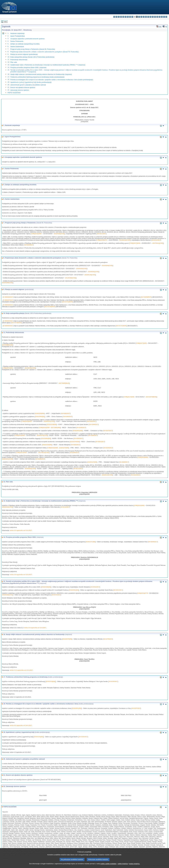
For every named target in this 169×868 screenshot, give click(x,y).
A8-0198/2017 (93, 435)
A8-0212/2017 (156, 240)
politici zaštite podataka (109, 864)
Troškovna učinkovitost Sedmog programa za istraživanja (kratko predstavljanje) (37, 77)
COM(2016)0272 (102, 240)
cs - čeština (119, 17)
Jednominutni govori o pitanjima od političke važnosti (28, 85)
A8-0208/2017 (40, 459)
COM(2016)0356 (44, 428)
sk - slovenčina (160, 17)
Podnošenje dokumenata (19, 60)
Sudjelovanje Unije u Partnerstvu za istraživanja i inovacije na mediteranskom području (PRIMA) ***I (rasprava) (48, 65)
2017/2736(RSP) (16, 323)
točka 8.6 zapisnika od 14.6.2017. (21, 725)
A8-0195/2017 (81, 428)
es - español (116, 17)
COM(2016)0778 (142, 593)
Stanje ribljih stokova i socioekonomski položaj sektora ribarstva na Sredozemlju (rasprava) (41, 74)
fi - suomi (164, 17)
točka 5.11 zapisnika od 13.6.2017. (21, 670)
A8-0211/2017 (101, 234)
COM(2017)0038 (135, 243)
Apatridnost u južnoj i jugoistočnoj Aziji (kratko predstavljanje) (31, 82)
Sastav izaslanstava (17, 46)
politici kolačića (123, 864)
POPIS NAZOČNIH (14, 93)
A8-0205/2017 (29, 245)
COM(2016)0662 (139, 505)
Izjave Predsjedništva (18, 36)
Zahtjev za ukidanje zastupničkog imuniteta (25, 44)
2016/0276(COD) (42, 435)
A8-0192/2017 (91, 421)
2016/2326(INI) (47, 445)
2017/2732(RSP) (67, 302)
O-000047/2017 (8, 300)
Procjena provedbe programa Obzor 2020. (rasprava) (28, 67)
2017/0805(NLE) (64, 383)
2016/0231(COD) (7, 459)
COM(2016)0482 (143, 457)
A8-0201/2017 (100, 442)
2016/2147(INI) (92, 462)
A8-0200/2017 (78, 439)
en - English (130, 17)
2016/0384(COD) (7, 595)
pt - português (155, 17)
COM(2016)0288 (52, 448)
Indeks (5, 22)
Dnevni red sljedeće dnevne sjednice (23, 87)
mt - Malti (148, 17)
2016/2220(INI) (39, 414)
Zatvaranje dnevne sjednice (20, 90)
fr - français (132, 17)
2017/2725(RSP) (50, 307)
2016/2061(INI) (78, 431)
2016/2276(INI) (64, 448)
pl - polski (153, 17)
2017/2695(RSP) (146, 297)
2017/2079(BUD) (151, 397)
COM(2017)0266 (129, 397)
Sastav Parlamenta (17, 41)
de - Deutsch (123, 17)
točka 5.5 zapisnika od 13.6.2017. (21, 530)
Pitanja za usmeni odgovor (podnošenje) (24, 54)
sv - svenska (166, 17)
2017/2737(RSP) (121, 326)
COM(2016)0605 (36, 234)
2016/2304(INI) (75, 442)
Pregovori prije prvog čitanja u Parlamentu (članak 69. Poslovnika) (33, 49)
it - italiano (139, 17)
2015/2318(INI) (52, 424)
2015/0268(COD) (7, 283)
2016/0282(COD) (59, 234)
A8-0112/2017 (65, 507)
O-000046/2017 (8, 297)
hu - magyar (146, 17)
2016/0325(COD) (7, 507)
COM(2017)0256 (141, 343)
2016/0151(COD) (49, 421)
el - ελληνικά (128, 17)
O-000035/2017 (8, 326)
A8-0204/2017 (108, 448)
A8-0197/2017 (108, 431)
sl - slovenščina (162, 17)
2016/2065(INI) (40, 417)
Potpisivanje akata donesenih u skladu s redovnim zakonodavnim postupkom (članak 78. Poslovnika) (44, 52)
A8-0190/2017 (68, 417)
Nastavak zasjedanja (17, 33)
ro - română (157, 17)
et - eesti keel (126, 17)
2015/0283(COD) (93, 272)
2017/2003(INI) (56, 428)
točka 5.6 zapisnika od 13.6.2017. (35, 628)
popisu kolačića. (134, 864)
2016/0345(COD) (81, 269)
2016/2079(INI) (67, 639)
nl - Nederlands (150, 17)
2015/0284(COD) (107, 266)
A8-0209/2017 (124, 462)
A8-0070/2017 (56, 595)
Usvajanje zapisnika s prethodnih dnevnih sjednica (27, 39)
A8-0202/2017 (75, 445)
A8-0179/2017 (108, 639)
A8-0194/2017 (94, 424)
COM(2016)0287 (27, 421)
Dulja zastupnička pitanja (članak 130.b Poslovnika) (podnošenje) (32, 57)
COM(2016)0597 (20, 435)
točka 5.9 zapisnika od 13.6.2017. (21, 575)
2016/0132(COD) (125, 240)
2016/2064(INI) (46, 439)
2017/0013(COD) (158, 243)
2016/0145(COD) (90, 275)
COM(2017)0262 (8, 368)
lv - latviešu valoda (141, 17)
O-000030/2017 (8, 321)
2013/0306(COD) (71, 278)
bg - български (114, 17)
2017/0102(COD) (30, 368)
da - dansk (121, 17)
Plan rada (14, 62)
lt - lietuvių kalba (144, 17)
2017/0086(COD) (7, 345)
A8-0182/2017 (65, 414)
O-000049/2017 (8, 305)
